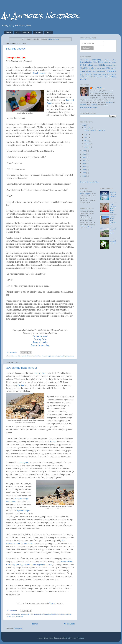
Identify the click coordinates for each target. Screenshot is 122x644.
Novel (101, 62)
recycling (62, 356)
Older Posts (69, 624)
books (83, 65)
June (86, 134)
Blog (17, 32)
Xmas (106, 62)
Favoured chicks (40, 342)
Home (35, 624)
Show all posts (54, 39)
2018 (84, 157)
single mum (70, 356)
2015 (84, 167)
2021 (84, 125)
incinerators (38, 614)
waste (14, 617)
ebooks (96, 65)
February (88, 144)
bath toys (14, 356)
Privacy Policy (87, 227)
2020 (84, 151)
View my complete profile (88, 107)
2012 (84, 176)
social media (85, 77)
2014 (84, 170)
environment (25, 614)
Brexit (115, 60)
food (115, 65)
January (87, 147)
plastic (62, 614)
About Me (27, 32)
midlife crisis (91, 71)
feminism (109, 65)
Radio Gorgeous (86, 194)
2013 (84, 173)
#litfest (107, 60)
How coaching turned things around (113, 208)
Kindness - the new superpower (113, 195)
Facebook (38, 32)
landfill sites (55, 614)
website (94, 104)
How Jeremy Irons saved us (22, 368)
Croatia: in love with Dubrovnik (94, 131)
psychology (86, 74)
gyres (31, 614)
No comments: (12, 352)
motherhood (101, 71)
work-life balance (103, 77)
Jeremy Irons (41, 373)
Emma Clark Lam (98, 88)
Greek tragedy (39, 73)
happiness (92, 68)
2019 (84, 154)
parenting (55, 356)
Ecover (53, 442)
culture (90, 65)
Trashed (21, 385)
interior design (101, 68)
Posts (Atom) (19, 629)
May (86, 138)
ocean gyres (23, 462)
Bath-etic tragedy (16, 49)
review (104, 74)
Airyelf (67, 638)
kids (108, 68)
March (87, 141)
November (88, 128)
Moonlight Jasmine (113, 242)
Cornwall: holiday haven (113, 231)
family (102, 65)
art (110, 62)
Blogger (81, 638)
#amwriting (97, 60)
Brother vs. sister (40, 336)
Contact (48, 32)
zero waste (19, 617)
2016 (84, 163)
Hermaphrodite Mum (34, 356)
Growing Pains (40, 339)
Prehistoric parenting (40, 345)
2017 (84, 160)
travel (93, 77)
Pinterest (83, 104)
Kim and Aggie (47, 356)
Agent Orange (23, 510)
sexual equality (112, 74)
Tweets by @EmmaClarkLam (90, 182)
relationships (97, 74)
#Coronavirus (84, 60)
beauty (114, 62)
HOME (9, 32)
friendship (84, 68)
